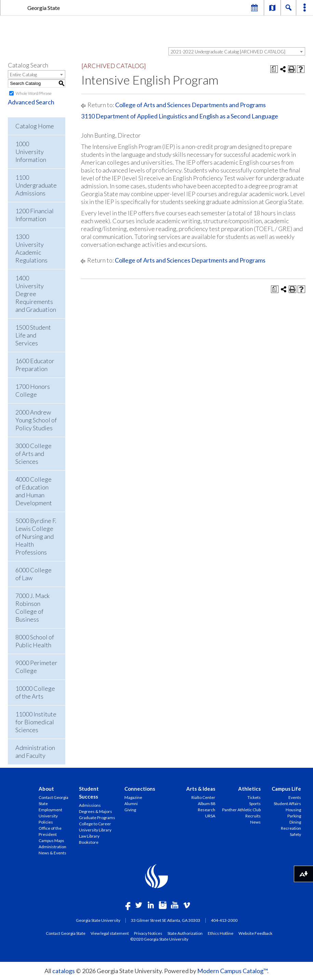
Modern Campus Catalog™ (232, 971)
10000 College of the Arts (35, 692)
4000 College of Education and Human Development (34, 491)
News (255, 822)
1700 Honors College (33, 390)
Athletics (249, 789)
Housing (293, 810)
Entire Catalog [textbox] (23, 75)
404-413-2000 (224, 920)
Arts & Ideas (201, 789)
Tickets (254, 797)
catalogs (64, 971)
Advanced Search (31, 102)
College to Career (95, 824)
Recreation (291, 828)
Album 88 (207, 804)
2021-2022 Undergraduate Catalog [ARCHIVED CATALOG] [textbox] (228, 52)
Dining (295, 822)
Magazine (133, 797)
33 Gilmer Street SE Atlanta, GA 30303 (166, 920)
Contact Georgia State (53, 800)
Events (295, 797)
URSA (210, 816)
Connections (140, 789)
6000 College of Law (33, 574)
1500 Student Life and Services (33, 335)
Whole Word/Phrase (34, 93)
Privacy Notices (148, 933)
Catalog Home (35, 126)
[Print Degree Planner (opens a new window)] (274, 69)
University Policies (48, 819)
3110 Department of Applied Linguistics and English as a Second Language (180, 116)
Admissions (90, 805)
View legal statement (110, 933)
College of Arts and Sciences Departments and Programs (190, 105)
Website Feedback (255, 933)
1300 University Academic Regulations (31, 248)
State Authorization (185, 933)
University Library (95, 830)
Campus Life (286, 789)
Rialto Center (203, 797)
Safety (295, 834)
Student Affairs (287, 804)
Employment (50, 810)
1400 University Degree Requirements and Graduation (36, 294)
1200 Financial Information (35, 215)
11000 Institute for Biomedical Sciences (36, 722)
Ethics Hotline (221, 933)
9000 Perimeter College (36, 667)
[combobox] (237, 51)
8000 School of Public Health (35, 641)
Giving (130, 810)
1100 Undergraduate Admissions (36, 185)
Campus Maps (51, 841)
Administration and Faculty (35, 752)
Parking (294, 816)
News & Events (52, 853)
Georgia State (44, 8)
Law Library (89, 836)
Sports (255, 804)
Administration (52, 847)
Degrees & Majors (96, 811)
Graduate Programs (97, 818)
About (46, 789)
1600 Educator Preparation (35, 365)
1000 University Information (31, 152)
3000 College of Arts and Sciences (33, 454)
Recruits (253, 816)
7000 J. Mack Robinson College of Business (32, 607)
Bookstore (89, 842)
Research (207, 810)
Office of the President (50, 831)
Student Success (89, 793)
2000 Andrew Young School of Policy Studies (36, 420)
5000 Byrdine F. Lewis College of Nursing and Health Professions (36, 536)
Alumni (131, 804)
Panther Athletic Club (241, 810)
